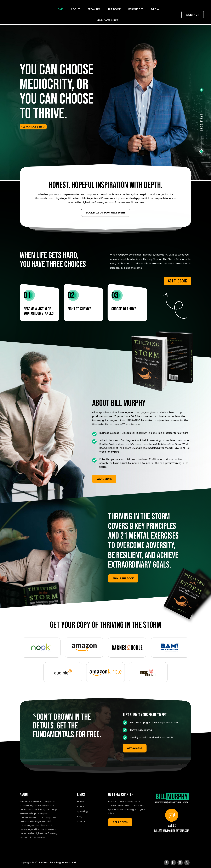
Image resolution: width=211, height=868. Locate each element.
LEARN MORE (104, 479)
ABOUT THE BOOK (123, 578)
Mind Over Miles (107, 20)
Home (59, 9)
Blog (80, 816)
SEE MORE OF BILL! (32, 126)
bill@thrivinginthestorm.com (172, 831)
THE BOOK (114, 9)
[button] (202, 89)
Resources (136, 9)
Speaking (94, 9)
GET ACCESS (135, 748)
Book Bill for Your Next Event (106, 212)
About (75, 9)
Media (155, 9)
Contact (193, 15)
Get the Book (177, 281)
